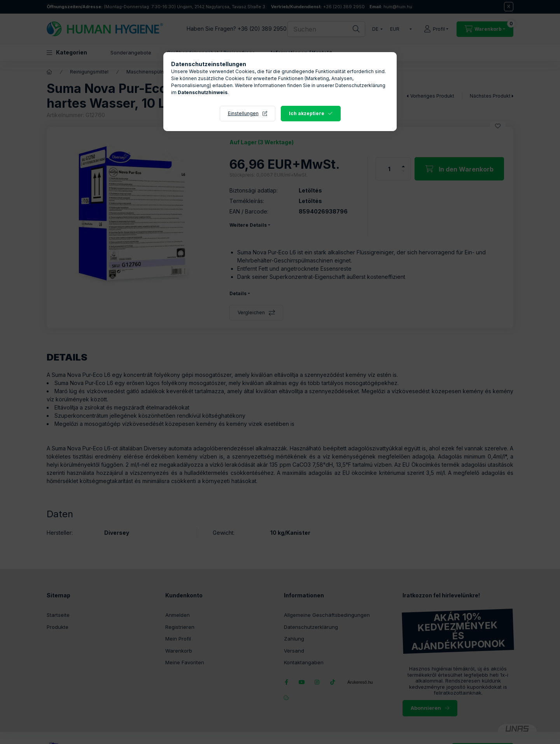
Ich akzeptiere (307, 113)
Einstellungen (243, 113)
